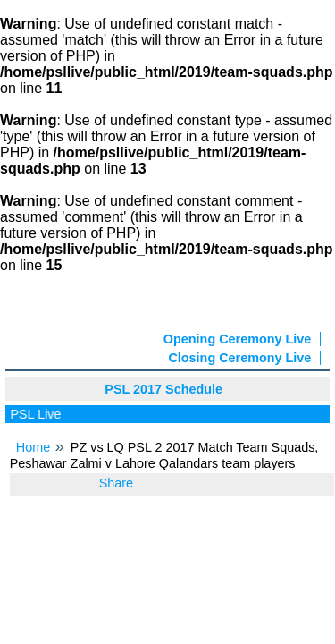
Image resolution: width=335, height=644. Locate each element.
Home (33, 447)
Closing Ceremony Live (239, 358)
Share (116, 483)
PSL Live (38, 414)
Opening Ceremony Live (238, 339)
